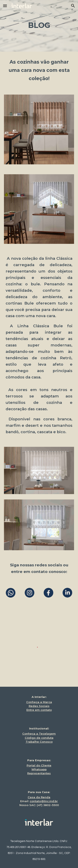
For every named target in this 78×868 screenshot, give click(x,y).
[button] (5, 6)
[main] (39, 26)
